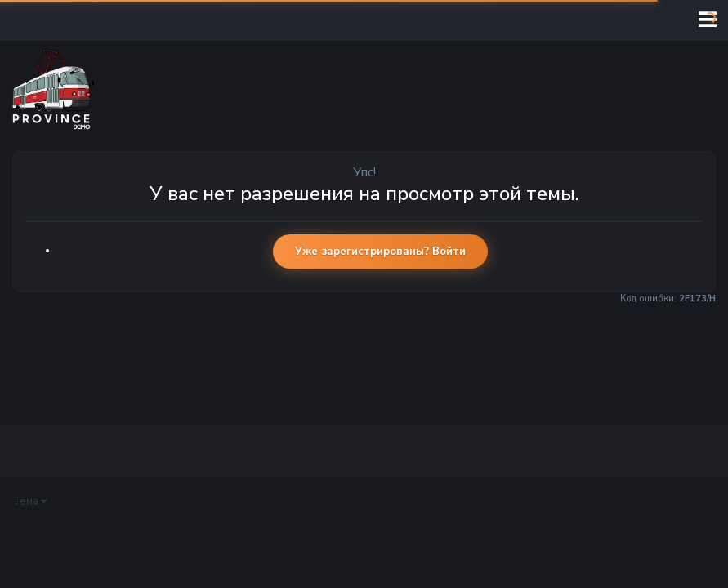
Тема (29, 501)
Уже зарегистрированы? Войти (380, 252)
